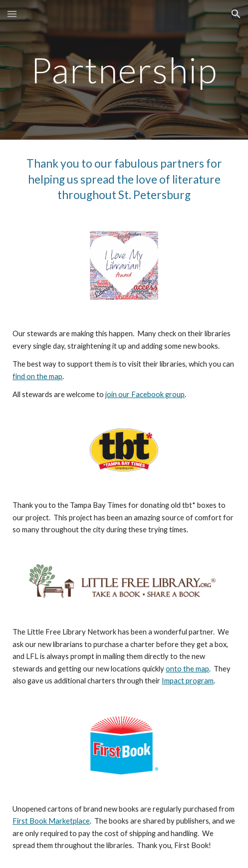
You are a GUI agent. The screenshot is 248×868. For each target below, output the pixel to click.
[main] (124, 70)
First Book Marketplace (51, 821)
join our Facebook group (145, 394)
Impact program (188, 681)
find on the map (37, 376)
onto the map (187, 669)
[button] (12, 14)
